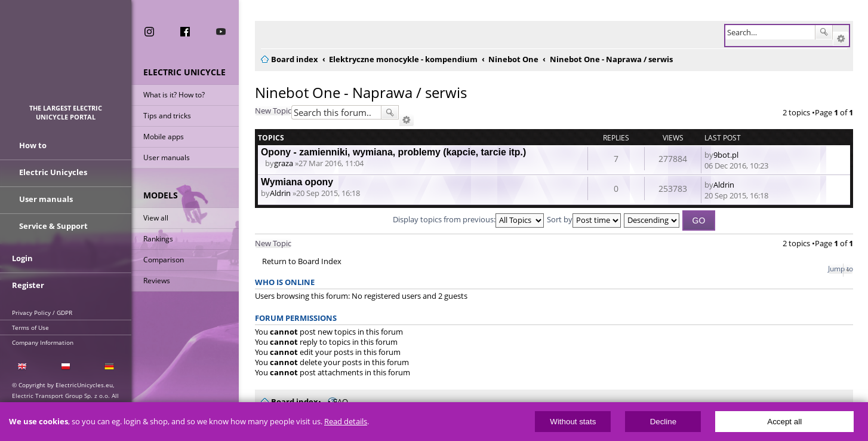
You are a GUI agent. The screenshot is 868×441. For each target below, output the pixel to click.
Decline (663, 422)
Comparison (164, 260)
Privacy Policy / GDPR (42, 313)
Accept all (784, 422)
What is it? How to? (174, 95)
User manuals (167, 157)
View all (156, 218)
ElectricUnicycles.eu (66, 58)
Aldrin (280, 193)
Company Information (43, 342)
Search (824, 32)
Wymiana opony (297, 182)
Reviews (157, 281)
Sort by (584, 219)
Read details (346, 422)
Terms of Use (30, 327)
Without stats (573, 422)
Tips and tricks (167, 116)
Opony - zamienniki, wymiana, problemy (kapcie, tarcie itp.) (393, 152)
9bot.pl (726, 155)
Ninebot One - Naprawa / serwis (361, 92)
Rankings (158, 239)
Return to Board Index (302, 261)
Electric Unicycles (53, 172)
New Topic (273, 111)
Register (28, 285)
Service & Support (53, 226)
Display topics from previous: (468, 219)
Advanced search (841, 39)
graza (284, 163)
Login (22, 258)
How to (33, 145)
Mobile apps (164, 137)
